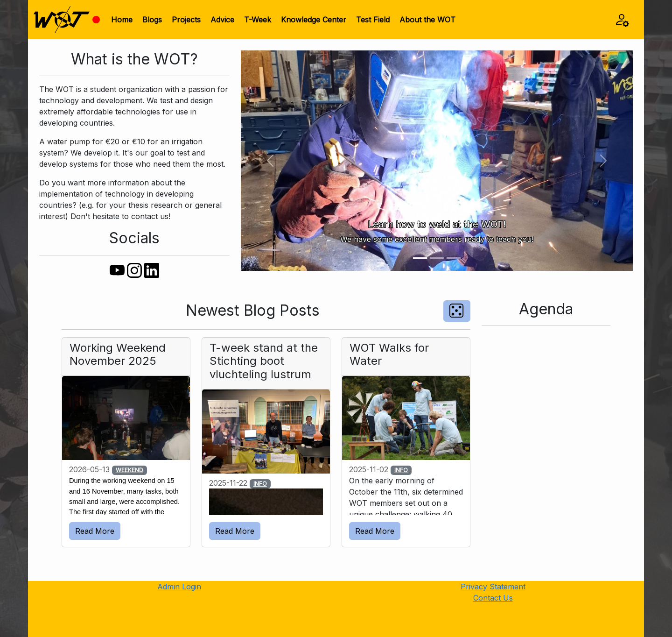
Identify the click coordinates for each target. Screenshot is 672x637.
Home (122, 20)
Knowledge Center (314, 20)
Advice (222, 20)
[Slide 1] (420, 258)
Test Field (373, 20)
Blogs (152, 20)
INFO (260, 484)
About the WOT (427, 20)
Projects (186, 20)
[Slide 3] (454, 258)
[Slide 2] (437, 258)
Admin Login (179, 587)
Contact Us (493, 598)
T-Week (258, 20)
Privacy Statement (493, 587)
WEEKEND (129, 470)
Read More (95, 531)
